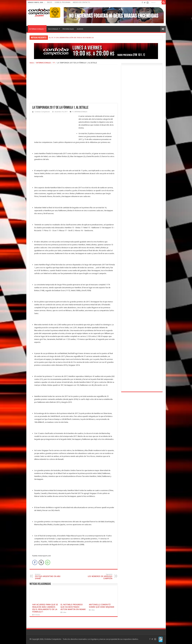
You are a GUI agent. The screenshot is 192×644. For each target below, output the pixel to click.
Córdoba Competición (42, 112)
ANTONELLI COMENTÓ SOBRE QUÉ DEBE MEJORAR (102, 606)
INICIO (50, 2)
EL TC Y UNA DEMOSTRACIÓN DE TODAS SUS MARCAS (71, 38)
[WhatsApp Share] (48, 562)
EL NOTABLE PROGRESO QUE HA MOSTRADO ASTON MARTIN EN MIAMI (73, 607)
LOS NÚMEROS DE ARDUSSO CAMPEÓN (99, 576)
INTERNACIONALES (36, 29)
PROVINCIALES (68, 29)
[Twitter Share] (41, 562)
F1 (54, 63)
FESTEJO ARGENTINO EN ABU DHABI (49, 576)
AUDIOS (80, 29)
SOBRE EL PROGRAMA (62, 2)
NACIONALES (53, 29)
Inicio (32, 63)
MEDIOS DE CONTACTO (81, 2)
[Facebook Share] (35, 562)
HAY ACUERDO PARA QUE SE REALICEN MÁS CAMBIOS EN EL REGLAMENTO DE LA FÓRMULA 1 (45, 608)
